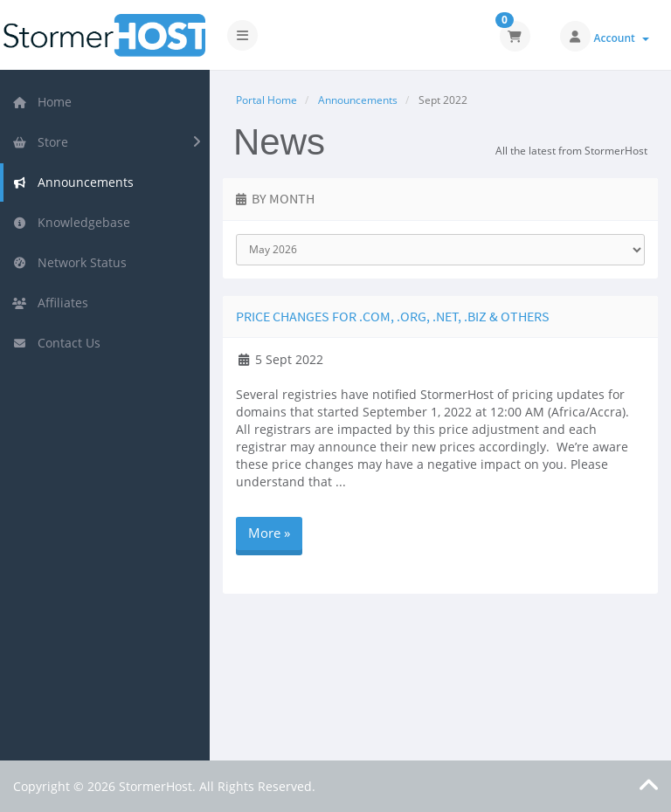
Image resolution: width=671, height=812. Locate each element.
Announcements (73, 182)
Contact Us (56, 343)
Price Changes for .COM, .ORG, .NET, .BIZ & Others (393, 316)
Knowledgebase (71, 222)
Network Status (69, 262)
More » (269, 533)
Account (622, 38)
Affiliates (50, 303)
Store (40, 142)
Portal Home (266, 100)
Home (42, 102)
